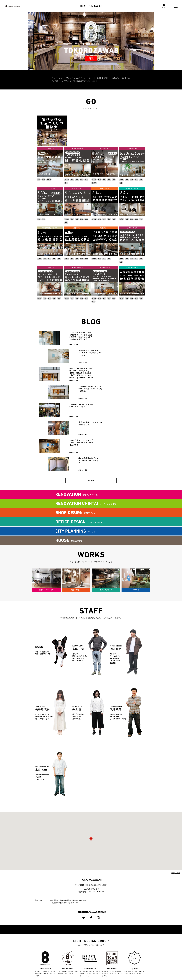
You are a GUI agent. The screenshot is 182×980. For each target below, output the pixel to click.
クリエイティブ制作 (72, 945)
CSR (120, 935)
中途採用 (96, 935)
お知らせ (122, 927)
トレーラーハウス (72, 953)
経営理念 (49, 932)
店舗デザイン (105, 185)
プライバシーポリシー (126, 957)
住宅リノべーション (72, 932)
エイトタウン (70, 956)
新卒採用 (96, 932)
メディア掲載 (123, 938)
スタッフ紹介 (123, 942)
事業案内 (69, 928)
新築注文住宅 (70, 948)
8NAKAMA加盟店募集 (126, 953)
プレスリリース (124, 931)
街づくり (69, 940)
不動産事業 (69, 951)
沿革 (47, 937)
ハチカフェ (69, 959)
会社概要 (49, 935)
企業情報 (49, 928)
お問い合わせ (123, 946)
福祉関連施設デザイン (50, 224)
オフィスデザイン (132, 185)
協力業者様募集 (124, 949)
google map (176, 801)
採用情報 (97, 928)
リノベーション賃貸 (72, 943)
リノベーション (50, 145)
